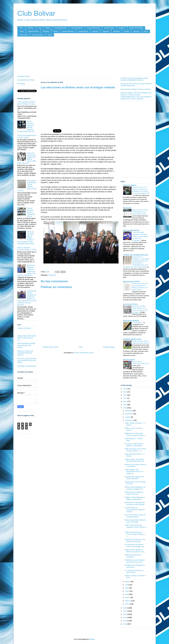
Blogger (92, 639)
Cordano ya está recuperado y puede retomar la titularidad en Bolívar (134, 79)
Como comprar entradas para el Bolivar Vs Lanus (26, 103)
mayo (127, 591)
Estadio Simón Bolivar (136, 28)
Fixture (22, 31)
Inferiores (95, 31)
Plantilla (127, 31)
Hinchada (46, 31)
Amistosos (31, 28)
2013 (125, 624)
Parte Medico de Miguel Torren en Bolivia (136, 89)
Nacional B (127, 208)
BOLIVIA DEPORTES (131, 230)
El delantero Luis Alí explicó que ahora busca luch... (135, 561)
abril (127, 594)
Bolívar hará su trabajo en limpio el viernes (134, 493)
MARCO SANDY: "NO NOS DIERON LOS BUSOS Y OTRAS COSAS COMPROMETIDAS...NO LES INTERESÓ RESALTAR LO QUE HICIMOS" (136, 96)
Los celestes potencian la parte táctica (134, 571)
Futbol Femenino (33, 31)
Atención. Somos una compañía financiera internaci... (25, 353)
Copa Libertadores (77, 28)
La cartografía (137, 323)
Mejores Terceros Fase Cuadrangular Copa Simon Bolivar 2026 (140, 212)
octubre (128, 417)
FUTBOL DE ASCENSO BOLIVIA (136, 255)
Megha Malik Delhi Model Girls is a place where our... (27, 338)
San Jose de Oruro (130, 304)
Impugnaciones (83, 31)
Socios (146, 31)
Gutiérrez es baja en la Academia (133, 556)
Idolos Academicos (68, 31)
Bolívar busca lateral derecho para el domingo (135, 521)
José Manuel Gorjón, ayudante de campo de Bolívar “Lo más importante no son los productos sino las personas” (27, 298)
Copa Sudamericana (93, 28)
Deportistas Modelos (131, 321)
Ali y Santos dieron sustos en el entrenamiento (135, 516)
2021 (125, 401)
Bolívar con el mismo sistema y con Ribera (135, 465)
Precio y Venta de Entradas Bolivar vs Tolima (27, 249)
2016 (125, 614)
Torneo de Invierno (37, 35)
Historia (56, 31)
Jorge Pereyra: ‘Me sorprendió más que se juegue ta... (134, 472)
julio (127, 585)
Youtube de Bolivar (24, 328)
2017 (125, 611)
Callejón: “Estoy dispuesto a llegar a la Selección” (135, 498)
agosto (128, 582)
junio (127, 588)
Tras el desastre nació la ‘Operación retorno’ (31, 212)
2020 (125, 405)
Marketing (117, 31)
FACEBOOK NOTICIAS (26, 80)
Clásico (48, 28)
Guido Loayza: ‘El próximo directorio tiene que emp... (135, 460)
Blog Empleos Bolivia (132, 282)
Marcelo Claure (129, 360)
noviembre (129, 414)
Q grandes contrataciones (27, 366)
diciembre (129, 411)
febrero (128, 601)
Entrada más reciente (50, 347)
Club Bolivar (36, 13)
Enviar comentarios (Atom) (84, 353)
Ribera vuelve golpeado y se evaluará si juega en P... (135, 488)
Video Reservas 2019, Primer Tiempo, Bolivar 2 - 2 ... (135, 450)
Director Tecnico (109, 28)
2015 (125, 618)
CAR (40, 28)
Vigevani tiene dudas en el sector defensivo (134, 478)
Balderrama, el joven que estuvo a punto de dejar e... (135, 434)
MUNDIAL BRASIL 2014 (132, 339)
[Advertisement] (85, 56)
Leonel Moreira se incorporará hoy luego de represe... (135, 510)
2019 (125, 408)
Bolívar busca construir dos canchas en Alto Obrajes (135, 503)
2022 (125, 398)
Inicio (81, 347)
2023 (125, 395)
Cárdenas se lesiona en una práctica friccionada (135, 540)
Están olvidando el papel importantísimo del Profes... (26, 345)
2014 (125, 621)
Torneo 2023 (23, 35)
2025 (125, 389)
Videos (50, 35)
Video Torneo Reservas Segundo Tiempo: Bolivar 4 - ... (135, 527)
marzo (128, 597)
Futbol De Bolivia (130, 185)
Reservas (136, 31)
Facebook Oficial (23, 76)
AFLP (21, 28)
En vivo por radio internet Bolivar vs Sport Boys (134, 445)
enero (127, 604)
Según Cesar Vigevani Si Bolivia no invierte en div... (135, 551)
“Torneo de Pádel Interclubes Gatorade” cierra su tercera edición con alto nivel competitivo (140, 236)
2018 (125, 608)
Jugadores (106, 31)
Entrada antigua (109, 347)
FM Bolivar (21, 84)
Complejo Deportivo (61, 28)
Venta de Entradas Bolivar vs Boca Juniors (27, 136)
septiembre (129, 420)
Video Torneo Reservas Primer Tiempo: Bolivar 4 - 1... (135, 534)
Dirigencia (122, 28)
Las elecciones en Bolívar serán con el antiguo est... (135, 546)
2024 (125, 392)
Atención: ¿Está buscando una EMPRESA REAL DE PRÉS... (27, 360)
